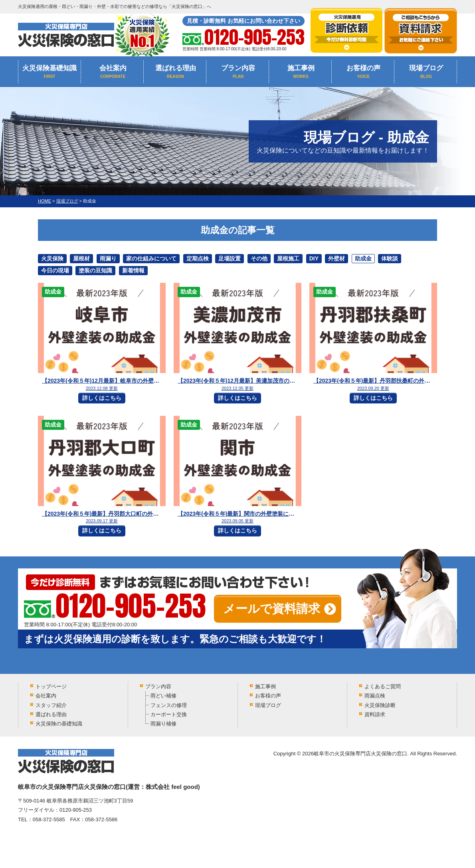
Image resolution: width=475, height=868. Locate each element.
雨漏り (108, 258)
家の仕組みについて (151, 258)
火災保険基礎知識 (49, 72)
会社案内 (113, 72)
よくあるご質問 (383, 686)
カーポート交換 (169, 714)
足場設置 (230, 258)
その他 (259, 258)
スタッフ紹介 (51, 705)
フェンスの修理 (169, 705)
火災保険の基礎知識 (59, 724)
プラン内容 (238, 72)
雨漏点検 (375, 696)
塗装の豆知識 (95, 270)
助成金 (363, 258)
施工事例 (301, 72)
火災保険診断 (380, 705)
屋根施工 (288, 258)
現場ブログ (426, 72)
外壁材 (336, 258)
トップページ (51, 686)
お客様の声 (363, 72)
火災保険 (52, 258)
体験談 (390, 258)
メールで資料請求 (272, 609)
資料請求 (375, 714)
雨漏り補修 (163, 724)
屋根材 (81, 258)
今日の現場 (55, 270)
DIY (314, 258)
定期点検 (198, 258)
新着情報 (133, 270)
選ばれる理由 (175, 72)
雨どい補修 (163, 696)
